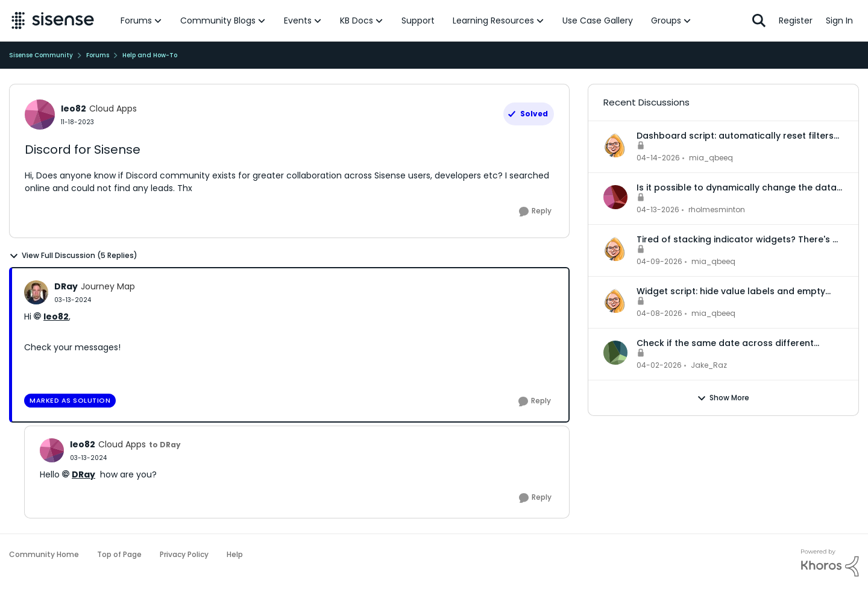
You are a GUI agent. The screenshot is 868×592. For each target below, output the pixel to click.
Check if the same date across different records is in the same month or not (725, 343)
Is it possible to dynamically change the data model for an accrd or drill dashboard (737, 187)
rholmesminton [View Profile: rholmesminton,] (717, 209)
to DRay (165, 445)
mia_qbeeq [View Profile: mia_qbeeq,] (711, 158)
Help (235, 554)
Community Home (44, 554)
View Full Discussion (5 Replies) (73, 256)
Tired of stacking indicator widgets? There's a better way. (737, 239)
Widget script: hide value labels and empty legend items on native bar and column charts (739, 291)
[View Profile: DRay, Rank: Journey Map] (36, 292)
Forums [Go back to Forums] (98, 55)
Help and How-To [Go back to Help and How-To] (150, 55)
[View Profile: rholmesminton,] (615, 197)
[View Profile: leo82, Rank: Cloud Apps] (40, 115)
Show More (723, 398)
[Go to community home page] (53, 20)
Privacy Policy (184, 554)
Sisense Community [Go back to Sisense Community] (41, 55)
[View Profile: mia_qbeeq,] (615, 145)
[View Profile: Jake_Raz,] (615, 353)
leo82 (56, 316)
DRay (83, 474)
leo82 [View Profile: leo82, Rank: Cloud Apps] (74, 109)
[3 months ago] (658, 158)
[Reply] (535, 212)
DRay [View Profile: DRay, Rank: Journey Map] (66, 286)
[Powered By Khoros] (830, 563)
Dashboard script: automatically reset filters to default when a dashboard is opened (735, 136)
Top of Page (119, 554)
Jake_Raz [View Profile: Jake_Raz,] (709, 365)
